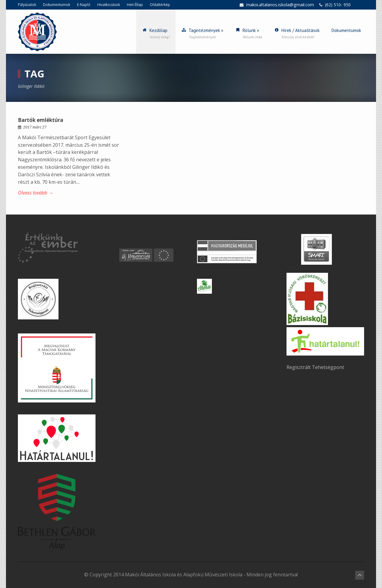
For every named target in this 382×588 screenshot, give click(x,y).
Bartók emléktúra (41, 120)
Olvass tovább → (36, 193)
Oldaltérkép (160, 5)
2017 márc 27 (35, 127)
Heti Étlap (135, 5)
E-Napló (84, 5)
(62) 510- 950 (338, 5)
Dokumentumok (57, 5)
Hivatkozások (109, 5)
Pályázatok (27, 5)
